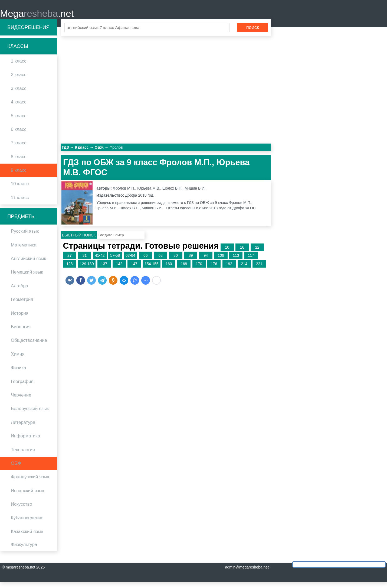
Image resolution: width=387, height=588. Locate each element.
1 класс (19, 67)
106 (221, 261)
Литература (23, 428)
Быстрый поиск (79, 241)
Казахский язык (27, 537)
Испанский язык (27, 496)
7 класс (19, 149)
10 (227, 253)
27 (70, 261)
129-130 (87, 270)
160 (169, 270)
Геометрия (22, 305)
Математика (24, 251)
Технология (23, 455)
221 (259, 270)
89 (191, 261)
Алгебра (19, 292)
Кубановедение (27, 524)
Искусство (22, 510)
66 (146, 261)
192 (229, 270)
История (20, 319)
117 (251, 261)
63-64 (130, 261)
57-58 (115, 261)
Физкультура (24, 550)
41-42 (100, 261)
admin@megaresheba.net (247, 573)
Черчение (21, 401)
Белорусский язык (30, 415)
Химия (18, 360)
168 (184, 270)
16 (242, 253)
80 (176, 261)
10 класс (20, 190)
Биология (21, 333)
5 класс (19, 121)
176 (214, 270)
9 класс (19, 176)
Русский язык (25, 237)
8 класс (19, 162)
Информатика (25, 442)
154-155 (151, 270)
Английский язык (28, 264)
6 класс (19, 135)
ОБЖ (16, 469)
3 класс (19, 94)
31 (85, 261)
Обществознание (29, 346)
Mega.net (37, 16)
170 (199, 270)
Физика (18, 374)
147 (134, 270)
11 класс (20, 203)
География (22, 387)
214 (244, 270)
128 (69, 270)
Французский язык (30, 483)
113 (236, 261)
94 (206, 261)
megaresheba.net (20, 573)
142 (119, 270)
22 (257, 253)
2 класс (19, 81)
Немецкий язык (27, 278)
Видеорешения (28, 33)
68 (161, 261)
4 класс (19, 108)
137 (104, 270)
